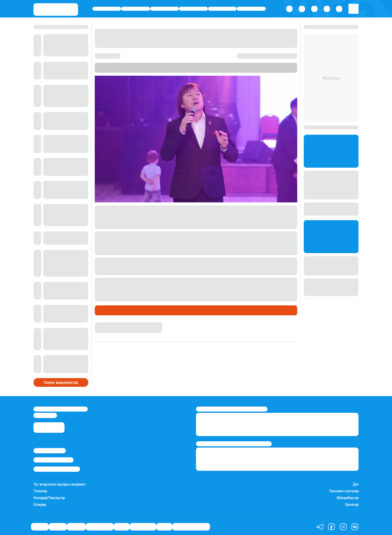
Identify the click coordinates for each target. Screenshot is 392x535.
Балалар (352, 505)
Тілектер (40, 491)
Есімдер (40, 505)
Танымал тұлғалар (344, 491)
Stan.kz (263, 65)
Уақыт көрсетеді (133, 70)
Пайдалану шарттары (57, 469)
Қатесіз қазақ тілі (191, 527)
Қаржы (136, 9)
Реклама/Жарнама (53, 460)
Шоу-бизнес (251, 9)
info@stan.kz (45, 415)
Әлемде (164, 9)
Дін (356, 484)
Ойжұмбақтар (347, 498)
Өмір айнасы (193, 9)
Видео (164, 527)
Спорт (222, 9)
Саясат (107, 9)
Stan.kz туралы (50, 451)
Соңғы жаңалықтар (61, 382)
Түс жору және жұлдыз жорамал (59, 484)
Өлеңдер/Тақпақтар (49, 498)
